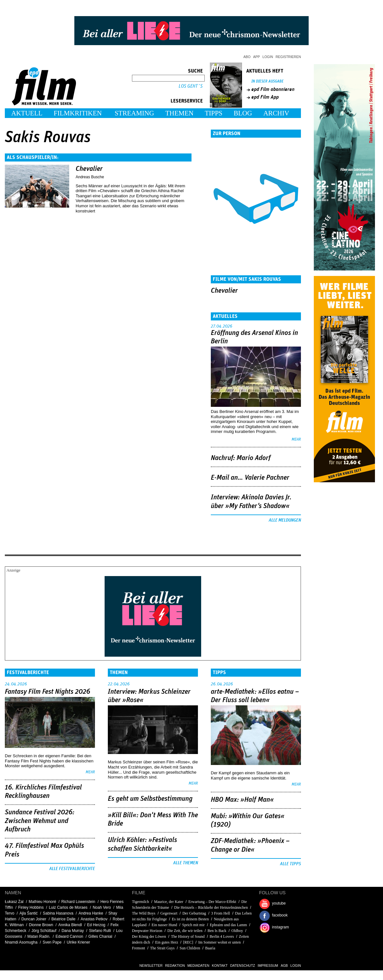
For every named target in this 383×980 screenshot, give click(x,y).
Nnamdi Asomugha (21, 942)
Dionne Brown (41, 925)
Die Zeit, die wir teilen (185, 931)
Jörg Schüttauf (44, 931)
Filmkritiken (78, 113)
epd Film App (265, 97)
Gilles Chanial (100, 936)
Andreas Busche (90, 177)
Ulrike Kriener (78, 942)
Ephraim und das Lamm (229, 925)
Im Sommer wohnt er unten (220, 942)
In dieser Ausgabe (267, 81)
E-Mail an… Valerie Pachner (250, 478)
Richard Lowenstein (78, 902)
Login (268, 57)
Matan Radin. (39, 936)
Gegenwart (169, 913)
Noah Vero (102, 907)
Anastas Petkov (94, 919)
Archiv (276, 113)
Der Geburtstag (194, 913)
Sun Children (190, 948)
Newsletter (151, 965)
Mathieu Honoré (42, 902)
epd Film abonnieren (273, 89)
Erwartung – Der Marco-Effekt (212, 902)
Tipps (214, 113)
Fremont (139, 948)
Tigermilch (140, 902)
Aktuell (27, 113)
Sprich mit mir (193, 925)
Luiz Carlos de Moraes (68, 907)
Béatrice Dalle (64, 919)
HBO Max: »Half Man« (242, 800)
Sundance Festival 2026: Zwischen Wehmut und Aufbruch (40, 821)
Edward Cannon (69, 936)
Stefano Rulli (100, 931)
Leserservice (187, 101)
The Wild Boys (144, 913)
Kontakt (220, 965)
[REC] (188, 942)
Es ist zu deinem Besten (190, 919)
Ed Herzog (96, 925)
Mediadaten (198, 965)
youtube (279, 903)
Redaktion (175, 965)
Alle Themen (186, 863)
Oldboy (237, 931)
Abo (247, 57)
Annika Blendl (70, 925)
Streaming (134, 113)
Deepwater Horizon (147, 931)
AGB (284, 965)
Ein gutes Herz (167, 942)
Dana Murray (73, 931)
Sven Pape (52, 942)
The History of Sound (188, 936)
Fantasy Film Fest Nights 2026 (47, 692)
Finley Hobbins (31, 907)
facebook (280, 915)
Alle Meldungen (285, 520)
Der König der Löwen (149, 936)
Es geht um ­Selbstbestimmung (150, 799)
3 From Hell (221, 913)
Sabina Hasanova (58, 913)
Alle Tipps (290, 864)
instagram (280, 927)
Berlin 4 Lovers (222, 936)
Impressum (268, 965)
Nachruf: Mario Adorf (241, 458)
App (257, 57)
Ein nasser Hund (164, 925)
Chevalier (89, 169)
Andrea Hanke (91, 913)
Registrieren (288, 57)
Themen (180, 113)
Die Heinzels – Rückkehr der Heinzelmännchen (211, 907)
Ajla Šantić (28, 913)
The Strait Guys (162, 948)
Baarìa (210, 948)
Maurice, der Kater (169, 902)
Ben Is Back (217, 931)
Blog (243, 113)
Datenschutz (243, 965)
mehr (296, 440)
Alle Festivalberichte (72, 869)
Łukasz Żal (14, 902)
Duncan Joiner (34, 919)
